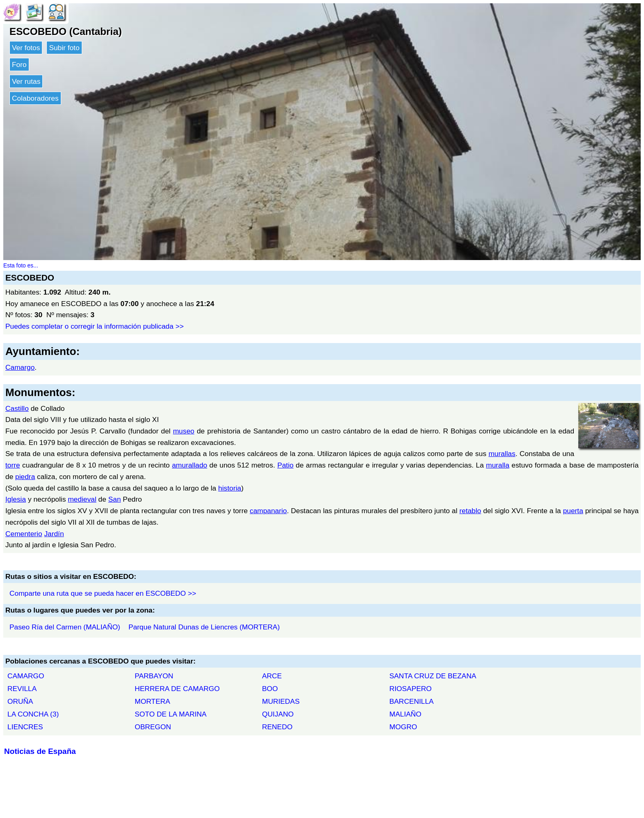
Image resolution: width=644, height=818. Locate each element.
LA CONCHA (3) (33, 714)
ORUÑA (20, 701)
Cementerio (24, 534)
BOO (270, 689)
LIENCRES (25, 727)
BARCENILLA (412, 701)
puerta (573, 511)
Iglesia (16, 499)
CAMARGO (26, 676)
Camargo (20, 367)
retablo (470, 511)
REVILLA (22, 689)
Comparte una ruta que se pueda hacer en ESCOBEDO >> (103, 593)
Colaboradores (35, 98)
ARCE (272, 676)
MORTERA (152, 701)
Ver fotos (26, 48)
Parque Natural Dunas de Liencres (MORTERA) (204, 627)
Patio (285, 465)
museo (184, 431)
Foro (19, 65)
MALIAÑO (405, 714)
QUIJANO (278, 714)
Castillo (17, 408)
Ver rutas (26, 81)
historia (230, 488)
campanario (268, 511)
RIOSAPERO (411, 689)
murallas (502, 454)
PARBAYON (154, 676)
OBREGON (153, 727)
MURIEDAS (281, 701)
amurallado (190, 465)
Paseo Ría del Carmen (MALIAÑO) (65, 627)
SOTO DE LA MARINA (171, 714)
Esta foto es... (21, 265)
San (114, 499)
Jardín (54, 534)
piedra (25, 477)
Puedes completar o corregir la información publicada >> (94, 326)
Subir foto (64, 48)
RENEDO (277, 727)
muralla (498, 465)
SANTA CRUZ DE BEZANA (433, 676)
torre (13, 465)
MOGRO (403, 727)
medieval (82, 499)
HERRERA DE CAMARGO (177, 689)
